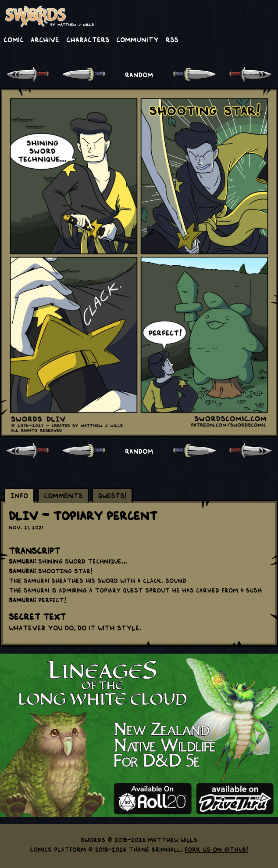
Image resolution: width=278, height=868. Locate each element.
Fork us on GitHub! (216, 849)
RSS (172, 39)
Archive (45, 39)
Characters (88, 39)
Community (137, 39)
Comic (14, 39)
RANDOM (139, 74)
